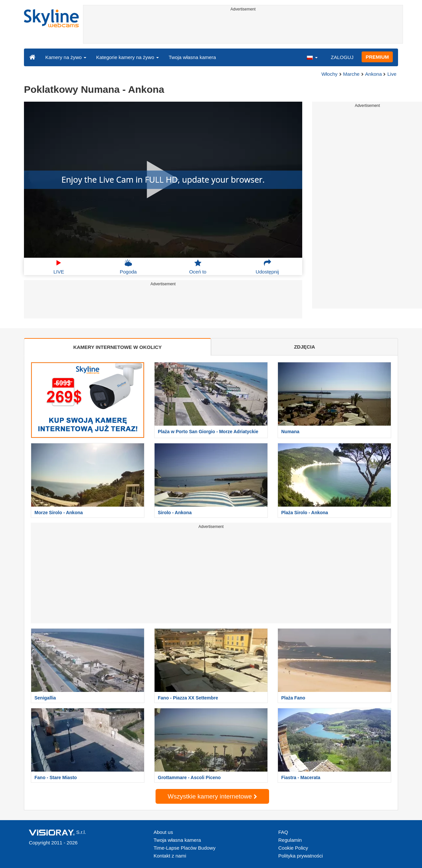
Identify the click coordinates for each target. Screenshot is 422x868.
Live (392, 74)
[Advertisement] (243, 29)
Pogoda (128, 267)
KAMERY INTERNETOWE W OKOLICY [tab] (117, 347)
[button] (312, 57)
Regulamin (290, 840)
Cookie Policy (293, 848)
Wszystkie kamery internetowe (212, 796)
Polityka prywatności (301, 856)
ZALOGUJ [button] (342, 57)
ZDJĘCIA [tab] (305, 347)
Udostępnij (267, 267)
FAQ (283, 832)
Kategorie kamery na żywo (127, 57)
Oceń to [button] (198, 267)
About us (163, 832)
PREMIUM (377, 57)
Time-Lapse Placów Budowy (185, 848)
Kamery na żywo (66, 57)
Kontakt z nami (170, 856)
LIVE (59, 267)
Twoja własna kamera (192, 57)
